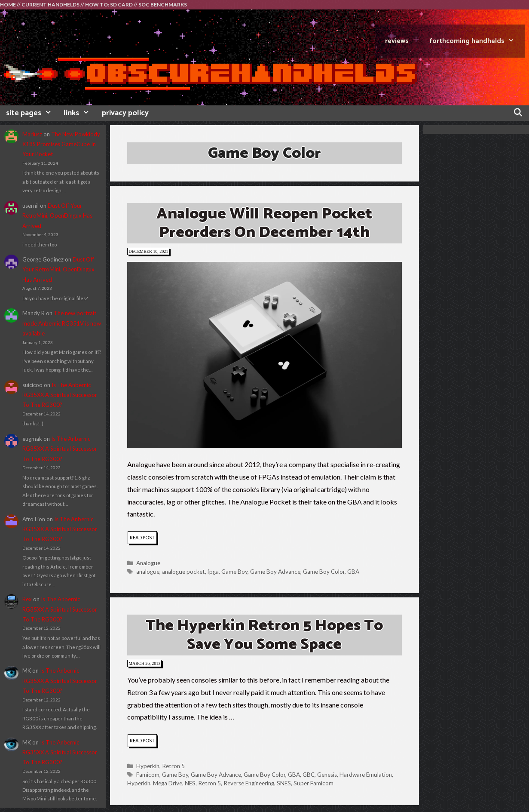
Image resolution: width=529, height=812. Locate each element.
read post (143, 538)
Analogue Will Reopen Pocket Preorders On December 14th (264, 223)
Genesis (327, 775)
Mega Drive (168, 783)
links (80, 113)
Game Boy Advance (275, 572)
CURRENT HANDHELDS (50, 5)
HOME (8, 5)
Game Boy (234, 572)
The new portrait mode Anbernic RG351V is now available (62, 323)
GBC (309, 775)
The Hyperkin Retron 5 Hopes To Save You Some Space (264, 635)
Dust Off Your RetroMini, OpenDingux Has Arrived (57, 216)
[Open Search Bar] (518, 113)
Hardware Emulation (366, 775)
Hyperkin (148, 766)
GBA (353, 572)
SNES (284, 783)
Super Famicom (313, 783)
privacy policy (125, 113)
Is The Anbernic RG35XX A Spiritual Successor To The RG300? (60, 395)
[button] (264, 355)
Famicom (148, 775)
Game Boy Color (324, 572)
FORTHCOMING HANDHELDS (477, 41)
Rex (27, 599)
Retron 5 (173, 766)
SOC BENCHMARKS (163, 5)
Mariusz (32, 134)
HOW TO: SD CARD (109, 5)
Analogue (148, 563)
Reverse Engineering (249, 783)
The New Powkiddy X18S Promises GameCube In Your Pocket (61, 144)
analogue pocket (183, 572)
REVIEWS (397, 41)
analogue (148, 572)
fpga (213, 572)
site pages (32, 113)
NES (190, 783)
